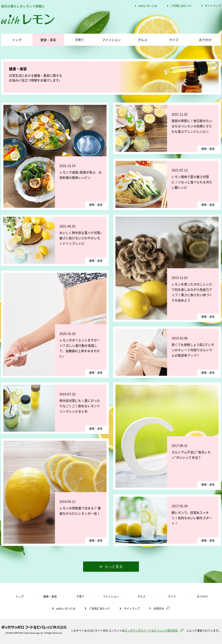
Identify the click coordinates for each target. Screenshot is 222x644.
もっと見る (111, 567)
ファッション (111, 40)
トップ (17, 40)
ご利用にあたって (181, 6)
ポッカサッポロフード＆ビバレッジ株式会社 (151, 630)
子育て (80, 40)
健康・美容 (48, 40)
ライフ (174, 40)
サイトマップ (213, 6)
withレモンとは (148, 6)
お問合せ (159, 608)
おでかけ (205, 40)
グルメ (142, 40)
